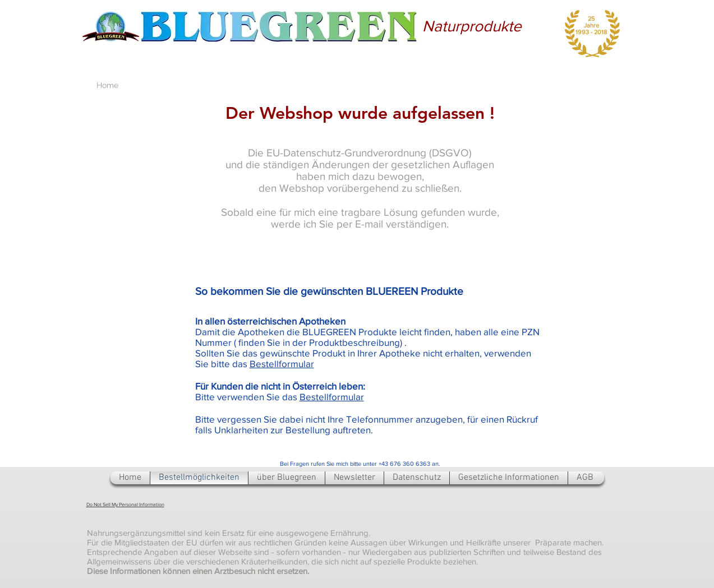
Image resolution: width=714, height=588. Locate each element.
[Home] (107, 86)
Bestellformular (282, 364)
